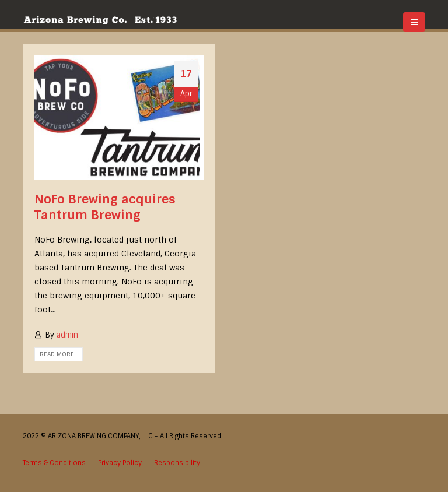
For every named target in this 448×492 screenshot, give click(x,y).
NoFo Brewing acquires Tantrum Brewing (105, 207)
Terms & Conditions (54, 463)
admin (67, 335)
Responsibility (177, 463)
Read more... (59, 354)
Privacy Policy (120, 463)
